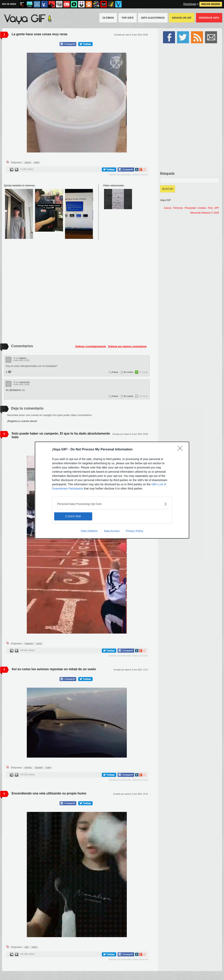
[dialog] (112, 490)
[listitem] (112, 504)
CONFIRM (73, 516)
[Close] (181, 450)
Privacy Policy (134, 531)
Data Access (112, 531)
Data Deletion (89, 531)
